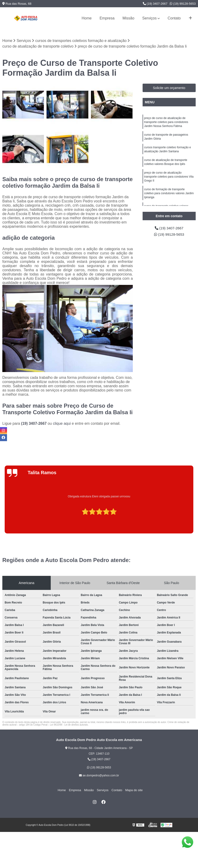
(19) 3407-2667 (155, 4)
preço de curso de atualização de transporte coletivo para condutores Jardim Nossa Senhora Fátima (166, 123)
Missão (128, 18)
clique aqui (62, 424)
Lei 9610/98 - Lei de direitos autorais (69, 725)
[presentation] (4, 520)
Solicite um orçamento (169, 88)
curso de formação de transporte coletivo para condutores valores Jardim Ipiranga (169, 197)
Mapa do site (132, 790)
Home (87, 18)
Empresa (107, 18)
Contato (174, 18)
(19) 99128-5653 (183, 4)
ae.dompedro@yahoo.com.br (99, 776)
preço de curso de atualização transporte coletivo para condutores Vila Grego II (169, 179)
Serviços (149, 18)
